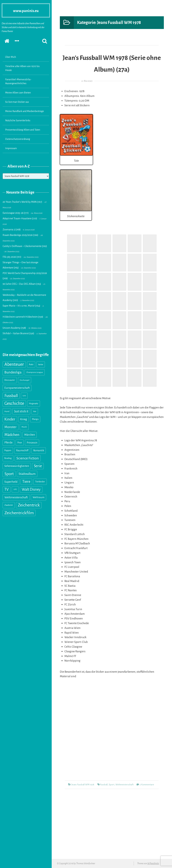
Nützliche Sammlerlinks (18, 120)
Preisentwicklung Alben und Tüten (23, 130)
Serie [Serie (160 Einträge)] (38, 466)
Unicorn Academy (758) (14, 328)
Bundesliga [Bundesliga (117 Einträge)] (13, 372)
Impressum (11, 148)
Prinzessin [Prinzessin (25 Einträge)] (32, 443)
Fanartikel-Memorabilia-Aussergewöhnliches (18, 81)
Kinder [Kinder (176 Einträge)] (10, 419)
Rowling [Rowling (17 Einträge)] (8, 458)
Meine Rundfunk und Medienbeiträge (25, 111)
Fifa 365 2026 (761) (12, 257)
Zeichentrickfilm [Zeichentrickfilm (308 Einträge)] (19, 513)
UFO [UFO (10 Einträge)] (15, 489)
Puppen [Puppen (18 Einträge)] (8, 450)
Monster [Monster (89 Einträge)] (11, 427)
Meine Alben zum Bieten (18, 93)
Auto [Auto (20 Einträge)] (31, 364)
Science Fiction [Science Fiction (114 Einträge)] (28, 458)
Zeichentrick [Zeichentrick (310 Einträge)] (29, 505)
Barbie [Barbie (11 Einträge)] (41, 364)
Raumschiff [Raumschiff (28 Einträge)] (22, 450)
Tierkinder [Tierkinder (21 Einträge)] (40, 482)
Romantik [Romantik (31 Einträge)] (39, 450)
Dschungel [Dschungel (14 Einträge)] (25, 380)
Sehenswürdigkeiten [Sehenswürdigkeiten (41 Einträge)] (17, 466)
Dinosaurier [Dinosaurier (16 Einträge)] (10, 380)
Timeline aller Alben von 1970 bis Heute (22, 68)
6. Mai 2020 (87, 81)
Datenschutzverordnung (18, 139)
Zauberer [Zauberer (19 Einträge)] (9, 505)
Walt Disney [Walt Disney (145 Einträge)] (31, 489)
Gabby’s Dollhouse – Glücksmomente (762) (25, 246)
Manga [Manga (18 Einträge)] (35, 419)
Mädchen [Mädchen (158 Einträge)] (12, 435)
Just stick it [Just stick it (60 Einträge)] (21, 411)
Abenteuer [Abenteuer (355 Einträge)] (14, 364)
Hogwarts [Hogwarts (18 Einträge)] (34, 403)
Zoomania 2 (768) (12, 230)
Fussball (104, 785)
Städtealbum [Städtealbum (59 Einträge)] (27, 474)
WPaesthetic (153, 863)
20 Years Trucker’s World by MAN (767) (22, 202)
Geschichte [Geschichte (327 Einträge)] (14, 403)
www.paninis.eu (26, 10)
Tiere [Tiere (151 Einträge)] (26, 482)
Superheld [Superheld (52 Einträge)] (11, 482)
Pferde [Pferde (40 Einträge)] (8, 443)
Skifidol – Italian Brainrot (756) (18, 333)
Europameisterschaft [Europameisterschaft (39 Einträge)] (17, 388)
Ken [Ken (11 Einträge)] (35, 411)
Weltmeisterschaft (124, 785)
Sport (112, 785)
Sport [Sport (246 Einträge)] (9, 474)
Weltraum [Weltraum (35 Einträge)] (38, 497)
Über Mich (11, 57)
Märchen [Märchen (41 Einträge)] (30, 435)
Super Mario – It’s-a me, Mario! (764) (21, 306)
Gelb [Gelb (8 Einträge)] (24, 396)
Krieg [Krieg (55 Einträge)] (24, 419)
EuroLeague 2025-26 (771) (16, 213)
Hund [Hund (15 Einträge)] (7, 411)
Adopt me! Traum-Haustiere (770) (20, 218)
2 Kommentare (147, 785)
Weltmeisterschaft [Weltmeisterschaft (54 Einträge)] (16, 497)
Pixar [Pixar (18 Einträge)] (20, 443)
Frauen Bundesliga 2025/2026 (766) (20, 235)
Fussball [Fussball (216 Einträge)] (11, 396)
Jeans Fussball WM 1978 (83, 785)
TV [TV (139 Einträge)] (7, 489)
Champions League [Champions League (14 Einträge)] (35, 372)
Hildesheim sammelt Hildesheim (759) (23, 317)
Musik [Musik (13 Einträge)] (24, 427)
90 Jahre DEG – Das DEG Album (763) (22, 284)
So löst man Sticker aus (17, 102)
